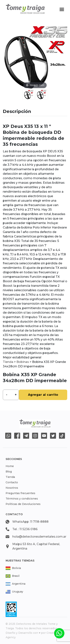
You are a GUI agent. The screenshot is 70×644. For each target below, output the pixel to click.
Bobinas (23, 362)
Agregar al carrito (43, 395)
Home (10, 466)
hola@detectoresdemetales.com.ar (39, 537)
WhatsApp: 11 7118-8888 (30, 522)
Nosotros (12, 488)
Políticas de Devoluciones (23, 504)
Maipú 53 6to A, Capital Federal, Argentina (36, 546)
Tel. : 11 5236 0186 (25, 529)
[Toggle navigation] (62, 9)
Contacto (12, 482)
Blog (9, 472)
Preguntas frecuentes (20, 493)
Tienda (8, 362)
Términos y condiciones (22, 499)
